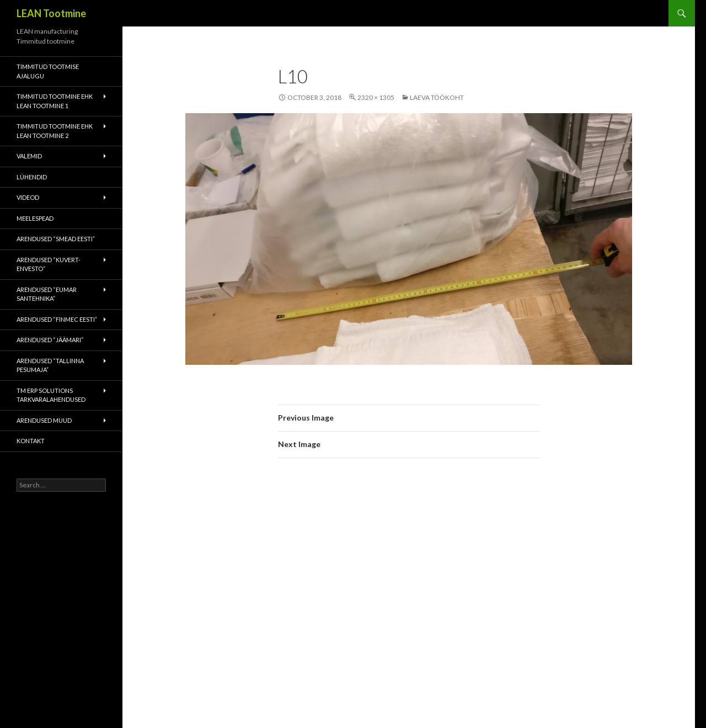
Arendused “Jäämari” (50, 340)
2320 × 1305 (376, 97)
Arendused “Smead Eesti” (56, 239)
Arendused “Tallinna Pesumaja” (50, 365)
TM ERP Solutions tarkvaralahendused (51, 395)
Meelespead (35, 218)
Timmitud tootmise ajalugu (48, 71)
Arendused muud (44, 420)
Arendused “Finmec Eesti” (57, 319)
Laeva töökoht (437, 97)
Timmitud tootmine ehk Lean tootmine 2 (55, 131)
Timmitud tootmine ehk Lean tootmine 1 (55, 101)
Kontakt (31, 441)
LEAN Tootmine (51, 13)
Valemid (29, 156)
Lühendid (32, 177)
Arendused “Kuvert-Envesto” (49, 264)
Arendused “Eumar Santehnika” (47, 294)
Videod (28, 197)
